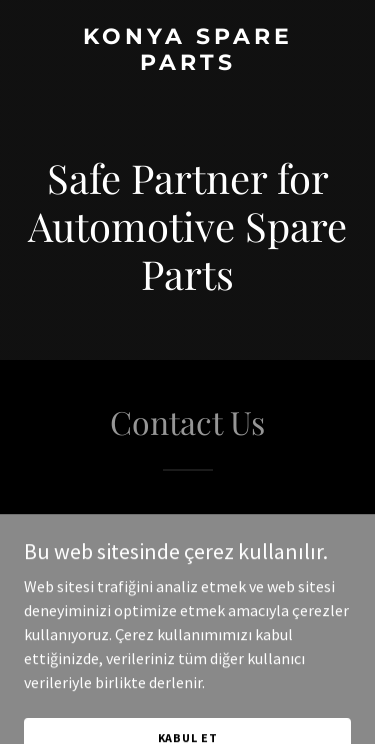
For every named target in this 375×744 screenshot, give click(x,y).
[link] (187, 64)
